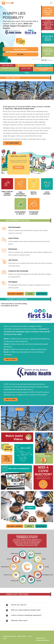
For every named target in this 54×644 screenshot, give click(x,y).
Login (21, 54)
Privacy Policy (21, 636)
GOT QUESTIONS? (12, 143)
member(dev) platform (43, 640)
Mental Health (34, 186)
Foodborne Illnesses (34, 206)
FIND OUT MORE (11, 359)
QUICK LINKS (26, 68)
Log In (30, 294)
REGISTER (19, 167)
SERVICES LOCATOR (25, 65)
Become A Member (16, 294)
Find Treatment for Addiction (20, 187)
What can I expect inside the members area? (23, 610)
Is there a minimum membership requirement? (24, 616)
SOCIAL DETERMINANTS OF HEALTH (43, 69)
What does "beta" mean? (17, 621)
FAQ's (27, 73)
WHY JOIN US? (7, 65)
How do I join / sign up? (16, 605)
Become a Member (21, 49)
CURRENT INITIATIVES (10, 68)
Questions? (42, 294)
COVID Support (47, 186)
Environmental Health (20, 206)
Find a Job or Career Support (7, 187)
